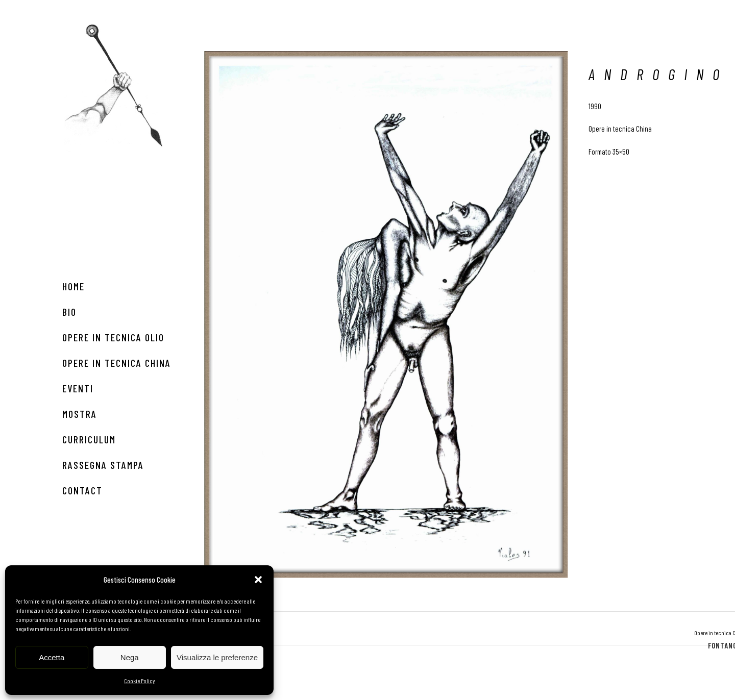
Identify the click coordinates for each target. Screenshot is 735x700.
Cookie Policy (139, 681)
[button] (258, 580)
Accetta (52, 657)
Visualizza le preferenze (217, 657)
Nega (130, 657)
